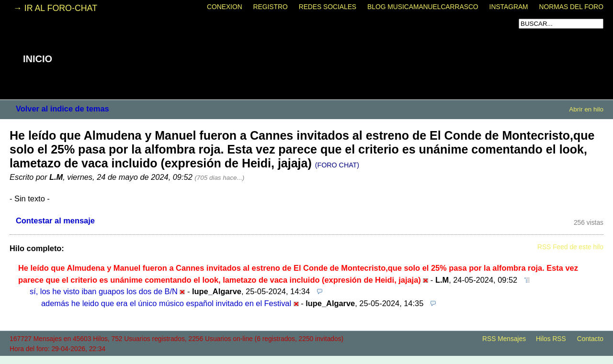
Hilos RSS (551, 339)
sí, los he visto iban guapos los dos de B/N (104, 291)
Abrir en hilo (586, 109)
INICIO (38, 59)
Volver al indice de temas (62, 109)
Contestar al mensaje (55, 221)
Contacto (590, 339)
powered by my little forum (306, 359)
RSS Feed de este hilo (570, 247)
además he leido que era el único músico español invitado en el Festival (166, 303)
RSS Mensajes (504, 339)
